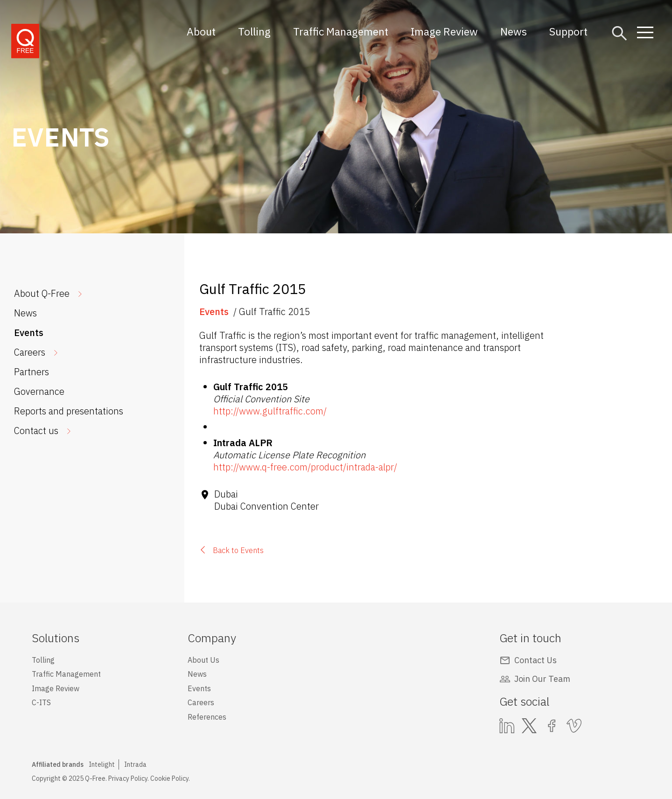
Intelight (102, 764)
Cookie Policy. (170, 778)
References (207, 717)
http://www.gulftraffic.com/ (270, 411)
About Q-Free (42, 293)
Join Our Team (542, 679)
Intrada (135, 764)
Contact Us (535, 660)
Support (568, 31)
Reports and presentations (69, 411)
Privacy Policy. (129, 778)
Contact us (36, 431)
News (514, 31)
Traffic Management (341, 31)
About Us (203, 660)
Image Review (444, 31)
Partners (31, 372)
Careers (30, 352)
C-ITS (41, 702)
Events (29, 333)
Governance (39, 391)
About (201, 31)
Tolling (254, 31)
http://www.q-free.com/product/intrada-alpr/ (305, 467)
